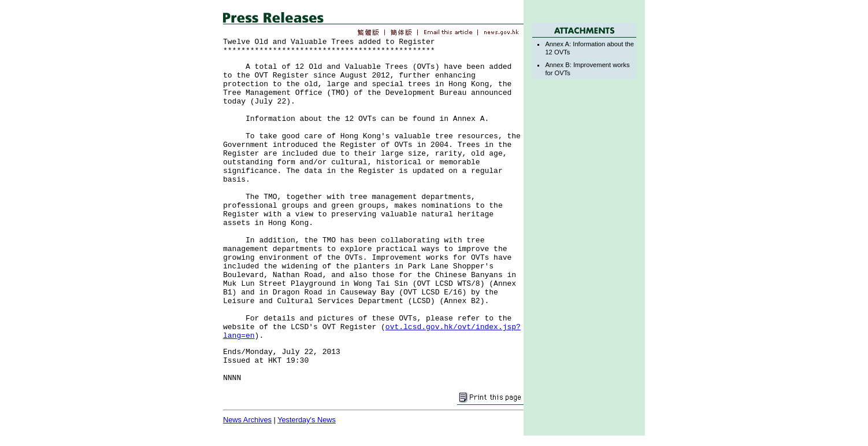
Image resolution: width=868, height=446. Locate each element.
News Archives (247, 420)
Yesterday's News (307, 420)
